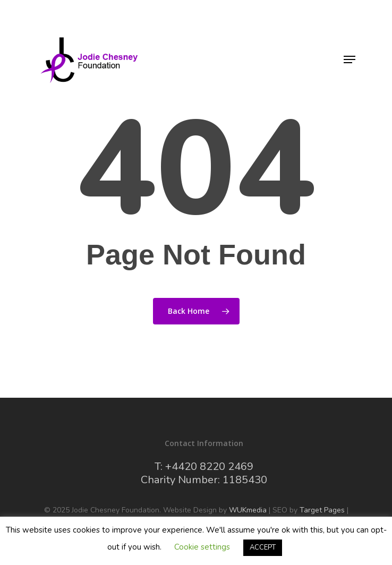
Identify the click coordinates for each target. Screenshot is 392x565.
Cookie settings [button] (202, 547)
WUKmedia (248, 510)
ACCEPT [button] (263, 547)
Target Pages (322, 510)
